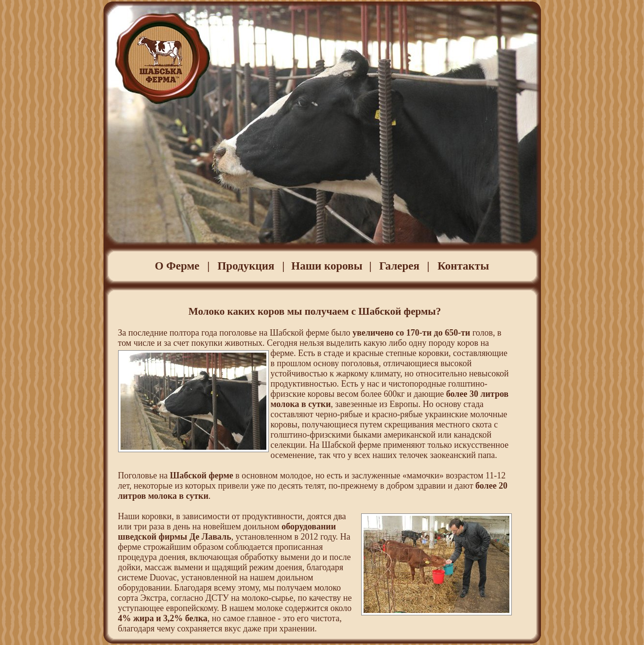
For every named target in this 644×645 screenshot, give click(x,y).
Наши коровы (327, 266)
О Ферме (177, 266)
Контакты (463, 266)
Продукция (246, 266)
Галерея (399, 266)
